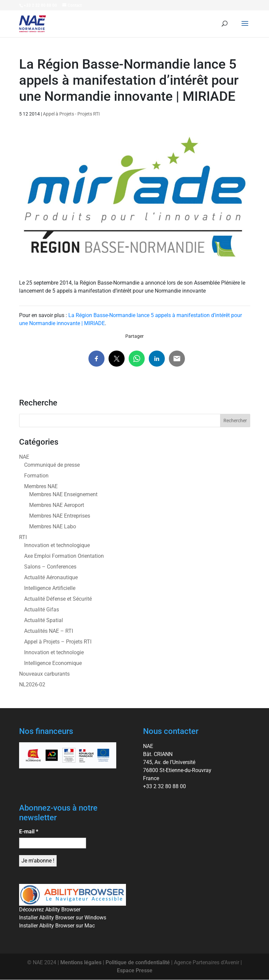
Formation (36, 476)
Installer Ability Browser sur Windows (63, 918)
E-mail (29, 832)
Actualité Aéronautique (51, 577)
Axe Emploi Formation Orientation (64, 556)
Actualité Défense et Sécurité (58, 599)
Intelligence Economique (53, 663)
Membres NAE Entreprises (60, 516)
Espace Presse (135, 970)
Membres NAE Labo (53, 526)
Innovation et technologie (54, 652)
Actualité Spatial (44, 620)
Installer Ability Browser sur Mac (57, 926)
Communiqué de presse (52, 465)
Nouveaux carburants (44, 674)
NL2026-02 (32, 685)
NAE (24, 457)
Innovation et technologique (57, 545)
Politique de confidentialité (138, 962)
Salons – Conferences (50, 567)
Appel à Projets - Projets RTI (71, 114)
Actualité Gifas (42, 610)
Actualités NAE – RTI (49, 631)
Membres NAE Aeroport (57, 505)
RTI (23, 537)
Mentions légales (81, 962)
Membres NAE (41, 486)
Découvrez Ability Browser (50, 910)
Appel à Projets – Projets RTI (58, 642)
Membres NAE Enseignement (63, 494)
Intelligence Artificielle (50, 588)
